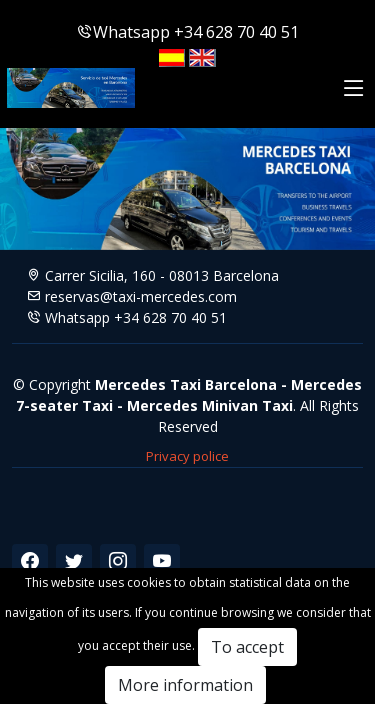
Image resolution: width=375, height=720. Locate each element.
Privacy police (187, 456)
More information (185, 685)
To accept (247, 647)
